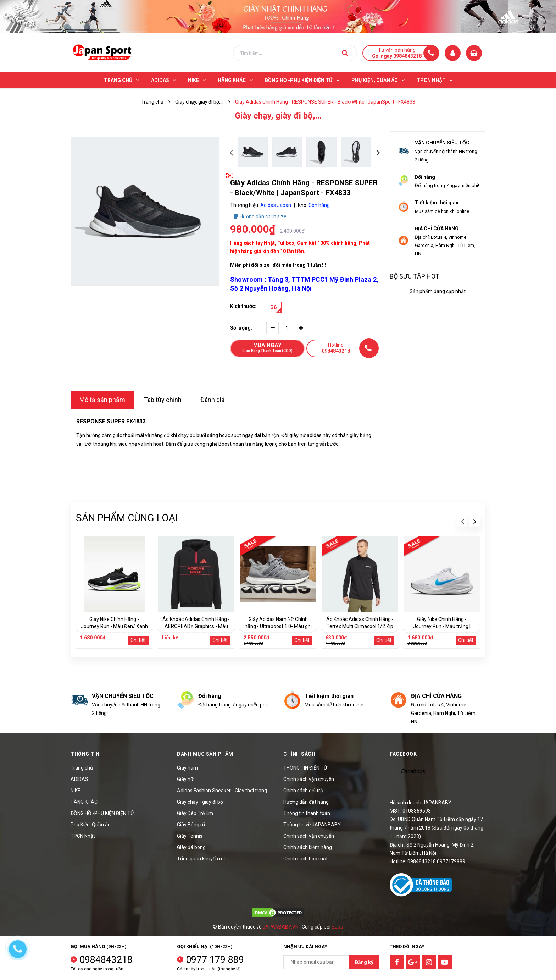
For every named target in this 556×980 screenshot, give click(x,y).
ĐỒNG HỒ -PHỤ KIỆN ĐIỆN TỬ (102, 813)
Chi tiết (138, 640)
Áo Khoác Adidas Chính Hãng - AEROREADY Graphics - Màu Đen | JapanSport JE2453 (196, 626)
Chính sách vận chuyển (309, 779)
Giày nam (187, 768)
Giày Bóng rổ (191, 825)
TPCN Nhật (83, 836)
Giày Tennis (190, 836)
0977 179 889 (215, 960)
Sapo (337, 927)
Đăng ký (364, 962)
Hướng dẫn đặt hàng (306, 802)
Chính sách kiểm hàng (308, 847)
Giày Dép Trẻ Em (195, 813)
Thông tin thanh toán (307, 813)
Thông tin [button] (85, 754)
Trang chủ (82, 768)
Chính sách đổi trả (303, 791)
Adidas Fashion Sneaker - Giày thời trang (222, 791)
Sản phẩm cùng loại (127, 518)
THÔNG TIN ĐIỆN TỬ (305, 768)
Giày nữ (185, 779)
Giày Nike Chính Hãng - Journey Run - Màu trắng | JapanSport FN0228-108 (442, 626)
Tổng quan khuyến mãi (202, 859)
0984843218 (106, 960)
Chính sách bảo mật (305, 859)
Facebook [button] (403, 754)
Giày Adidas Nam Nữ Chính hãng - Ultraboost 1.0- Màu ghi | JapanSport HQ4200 (278, 626)
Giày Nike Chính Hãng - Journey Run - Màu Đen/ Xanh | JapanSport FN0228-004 (114, 626)
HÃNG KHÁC (84, 802)
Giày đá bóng (191, 847)
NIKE (76, 791)
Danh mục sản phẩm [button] (205, 754)
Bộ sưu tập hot (415, 276)
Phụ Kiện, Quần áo (91, 825)
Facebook (413, 771)
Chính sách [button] (299, 754)
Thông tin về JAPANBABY (312, 825)
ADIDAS (79, 779)
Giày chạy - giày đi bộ (200, 802)
